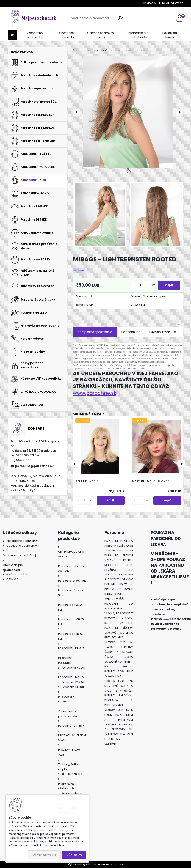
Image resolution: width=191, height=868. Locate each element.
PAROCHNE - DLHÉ (96, 51)
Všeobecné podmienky (35, 35)
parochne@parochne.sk (34, 466)
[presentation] (77, 112)
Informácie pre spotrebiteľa (138, 35)
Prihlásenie (149, 3)
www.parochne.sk (95, 393)
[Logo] (33, 18)
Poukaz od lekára (170, 35)
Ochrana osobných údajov (101, 35)
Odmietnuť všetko (44, 855)
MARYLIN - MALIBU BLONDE (151, 481)
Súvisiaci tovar (164, 332)
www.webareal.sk (111, 864)
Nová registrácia (173, 3)
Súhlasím (74, 855)
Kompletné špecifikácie (95, 332)
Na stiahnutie (131, 332)
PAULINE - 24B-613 (88, 481)
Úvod (76, 51)
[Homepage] (12, 35)
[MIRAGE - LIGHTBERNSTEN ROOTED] (128, 112)
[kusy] (140, 285)
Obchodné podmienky (66, 35)
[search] (120, 18)
